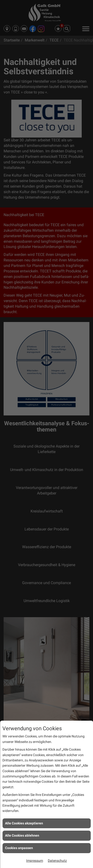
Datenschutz (57, 861)
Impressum (35, 861)
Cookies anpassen (19, 848)
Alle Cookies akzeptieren (24, 823)
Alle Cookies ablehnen (22, 835)
